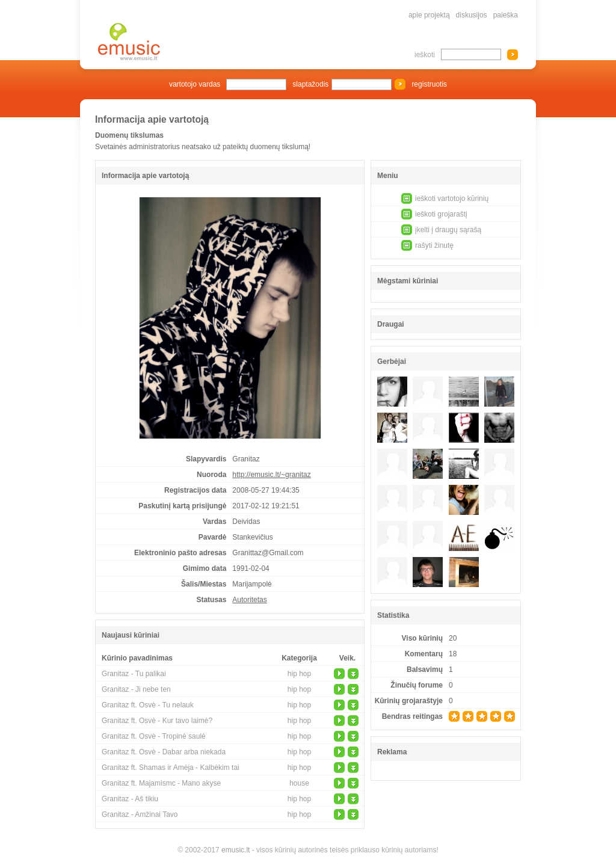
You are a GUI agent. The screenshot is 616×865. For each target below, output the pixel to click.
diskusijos (472, 15)
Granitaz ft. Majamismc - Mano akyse (161, 783)
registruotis (429, 84)
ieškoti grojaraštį (441, 214)
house (299, 783)
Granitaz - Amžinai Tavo (140, 814)
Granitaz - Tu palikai (134, 674)
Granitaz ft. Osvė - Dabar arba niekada (164, 752)
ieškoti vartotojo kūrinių (452, 199)
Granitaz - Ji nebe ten (136, 689)
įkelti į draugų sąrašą (448, 230)
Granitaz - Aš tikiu (130, 799)
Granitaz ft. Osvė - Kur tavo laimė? (157, 721)
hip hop (299, 674)
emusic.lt (236, 850)
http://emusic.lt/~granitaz (271, 475)
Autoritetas (249, 600)
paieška (506, 15)
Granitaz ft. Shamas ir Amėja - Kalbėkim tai (171, 768)
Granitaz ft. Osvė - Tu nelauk (148, 705)
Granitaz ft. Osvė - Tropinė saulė (154, 736)
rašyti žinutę (434, 245)
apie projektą (429, 15)
